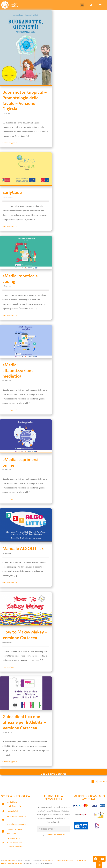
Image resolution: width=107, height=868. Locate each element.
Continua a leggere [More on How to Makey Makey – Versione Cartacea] (9, 667)
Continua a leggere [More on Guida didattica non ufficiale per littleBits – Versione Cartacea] (9, 762)
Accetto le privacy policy (55, 835)
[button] (82, 5)
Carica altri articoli (53, 774)
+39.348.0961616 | (81, 860)
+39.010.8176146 (7, 863)
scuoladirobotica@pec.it (16, 824)
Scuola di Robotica (9, 860)
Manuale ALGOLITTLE (23, 548)
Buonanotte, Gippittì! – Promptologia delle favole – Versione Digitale (25, 101)
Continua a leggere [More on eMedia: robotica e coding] (9, 315)
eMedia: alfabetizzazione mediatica (18, 370)
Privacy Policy (18, 863)
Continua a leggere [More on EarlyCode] (9, 226)
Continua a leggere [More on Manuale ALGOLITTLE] (9, 582)
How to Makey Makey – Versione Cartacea (25, 635)
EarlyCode (12, 192)
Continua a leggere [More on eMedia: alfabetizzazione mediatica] (9, 410)
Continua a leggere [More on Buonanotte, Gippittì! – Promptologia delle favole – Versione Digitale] (9, 143)
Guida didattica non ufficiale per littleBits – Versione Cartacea (24, 722)
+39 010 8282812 (13, 811)
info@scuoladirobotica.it (16, 816)
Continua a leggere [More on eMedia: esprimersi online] (9, 499)
